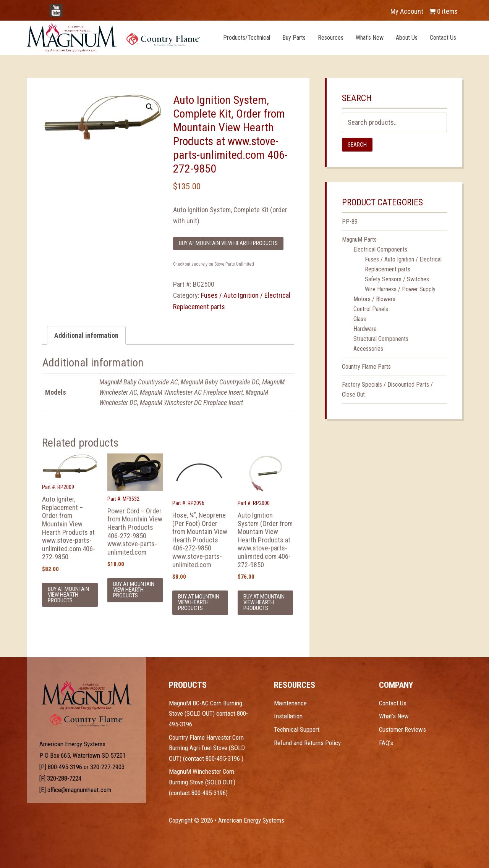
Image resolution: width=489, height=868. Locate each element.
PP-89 (350, 222)
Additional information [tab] (86, 335)
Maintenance (290, 703)
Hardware (365, 329)
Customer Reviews (402, 729)
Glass (360, 319)
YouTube (67, 7)
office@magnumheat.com (79, 790)
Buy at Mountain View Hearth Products (228, 243)
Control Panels (371, 309)
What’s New (394, 716)
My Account (407, 11)
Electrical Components (380, 249)
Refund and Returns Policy (307, 743)
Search (357, 145)
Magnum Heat (113, 37)
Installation (288, 716)
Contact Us (393, 703)
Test (87, 695)
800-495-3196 (65, 767)
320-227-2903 (107, 767)
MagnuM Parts (359, 240)
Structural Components (381, 339)
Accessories (368, 349)
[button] (149, 107)
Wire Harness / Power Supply (400, 289)
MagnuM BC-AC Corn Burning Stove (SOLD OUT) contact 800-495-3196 (208, 714)
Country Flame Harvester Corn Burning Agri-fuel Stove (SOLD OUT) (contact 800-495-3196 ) (207, 748)
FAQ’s (386, 743)
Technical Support (297, 729)
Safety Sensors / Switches (397, 279)
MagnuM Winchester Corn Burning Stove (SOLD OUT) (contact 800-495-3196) (202, 782)
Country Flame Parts (366, 367)
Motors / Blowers (374, 299)
